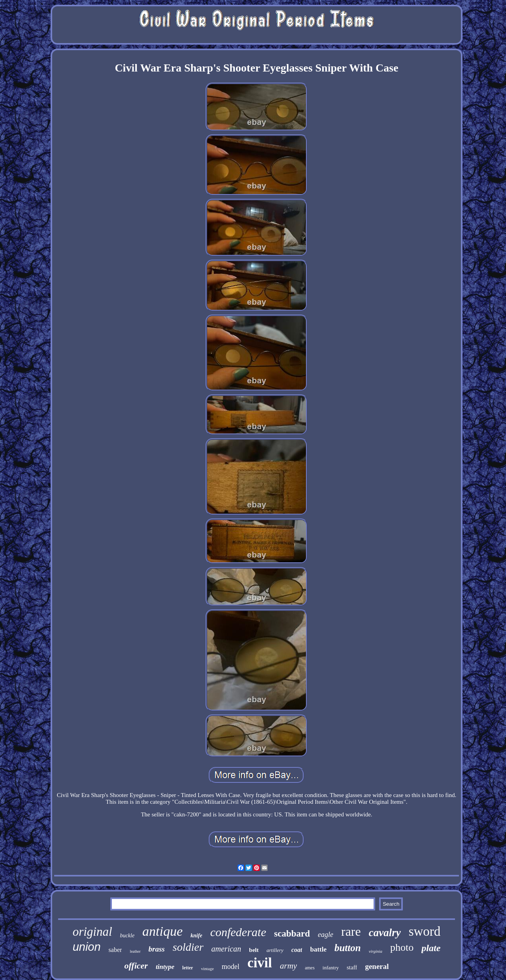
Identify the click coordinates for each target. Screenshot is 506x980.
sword (425, 931)
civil (260, 963)
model (231, 967)
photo (402, 947)
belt (254, 950)
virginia (376, 951)
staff (352, 967)
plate (431, 948)
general (377, 966)
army (288, 966)
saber (115, 950)
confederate (238, 932)
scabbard (292, 934)
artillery (275, 950)
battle (318, 949)
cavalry (385, 933)
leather (135, 951)
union (87, 947)
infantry (331, 968)
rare (351, 931)
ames (310, 968)
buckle (127, 936)
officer (136, 966)
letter (188, 968)
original (93, 932)
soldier (188, 947)
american (227, 949)
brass (157, 949)
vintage (207, 969)
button (348, 948)
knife (196, 936)
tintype (165, 967)
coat (297, 950)
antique (162, 931)
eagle (326, 935)
